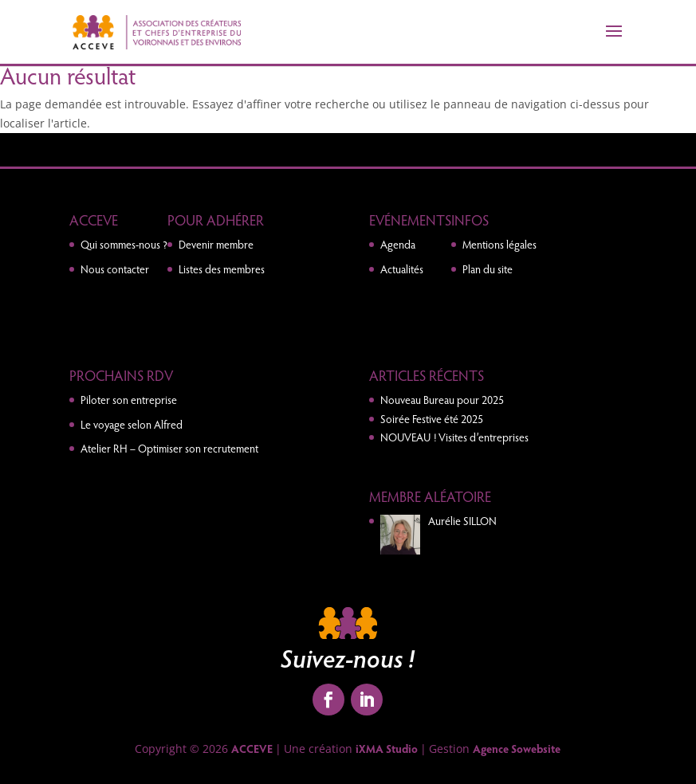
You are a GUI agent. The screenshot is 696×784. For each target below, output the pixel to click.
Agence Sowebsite (517, 749)
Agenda (398, 244)
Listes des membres (222, 269)
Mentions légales (499, 244)
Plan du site (488, 269)
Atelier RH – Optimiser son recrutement (169, 448)
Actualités (402, 269)
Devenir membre (216, 244)
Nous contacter (115, 269)
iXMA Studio (387, 749)
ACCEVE (252, 749)
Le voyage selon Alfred (132, 424)
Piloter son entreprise (129, 400)
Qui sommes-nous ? (124, 244)
